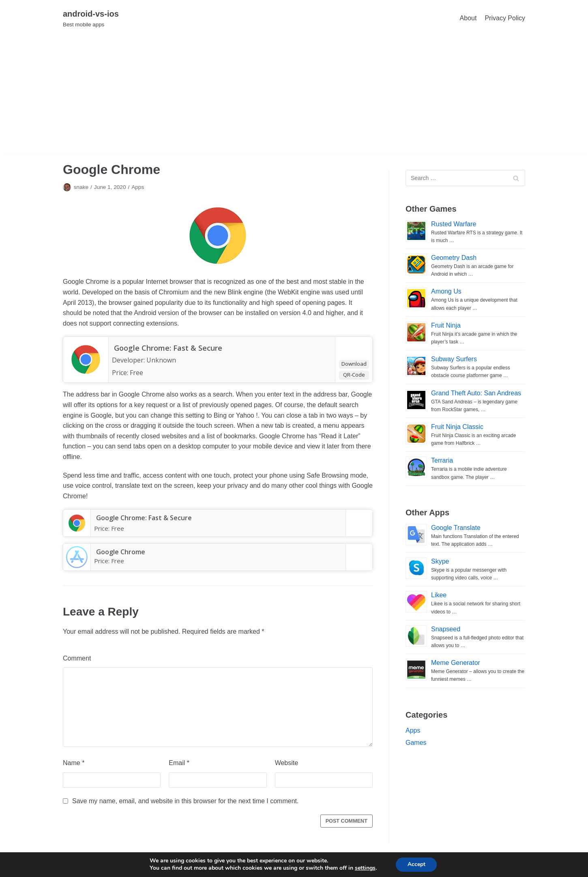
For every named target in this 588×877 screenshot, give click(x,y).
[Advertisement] (294, 97)
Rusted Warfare (454, 224)
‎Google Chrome (119, 552)
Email (179, 763)
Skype (440, 561)
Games (416, 743)
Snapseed (446, 629)
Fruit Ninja (446, 325)
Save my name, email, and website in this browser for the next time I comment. (185, 801)
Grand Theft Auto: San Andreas (476, 393)
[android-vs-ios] (91, 18)
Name (74, 763)
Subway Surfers (454, 359)
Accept (416, 864)
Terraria (442, 460)
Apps (138, 187)
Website (287, 763)
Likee (439, 595)
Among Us (446, 291)
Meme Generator (456, 663)
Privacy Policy (505, 18)
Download (354, 364)
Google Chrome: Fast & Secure (169, 348)
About (468, 18)
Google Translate (456, 528)
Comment (77, 658)
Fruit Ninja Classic (457, 427)
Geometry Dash (454, 258)
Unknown (161, 360)
